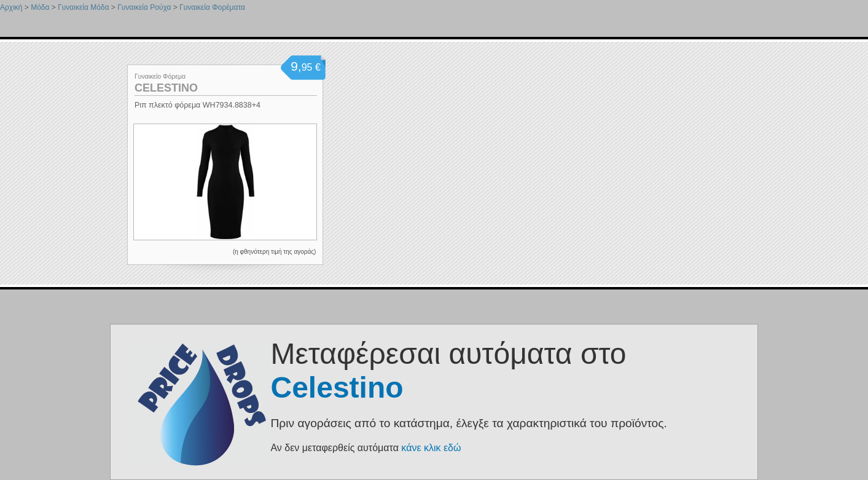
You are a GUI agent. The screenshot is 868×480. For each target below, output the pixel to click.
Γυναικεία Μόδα (83, 7)
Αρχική (11, 7)
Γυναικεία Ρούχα (144, 7)
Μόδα (40, 7)
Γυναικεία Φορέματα (212, 7)
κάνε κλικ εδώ (431, 448)
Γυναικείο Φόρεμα (160, 76)
